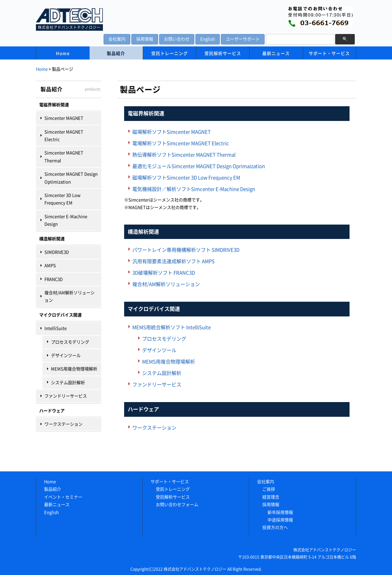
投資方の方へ (275, 527)
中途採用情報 (280, 520)
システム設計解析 (68, 383)
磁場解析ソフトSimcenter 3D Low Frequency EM (186, 178)
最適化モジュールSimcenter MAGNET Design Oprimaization (199, 166)
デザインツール (66, 355)
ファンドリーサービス (66, 396)
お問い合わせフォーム (177, 505)
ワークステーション (64, 424)
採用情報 (145, 39)
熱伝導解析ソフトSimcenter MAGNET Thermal (184, 155)
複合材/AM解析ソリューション (70, 296)
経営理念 (271, 497)
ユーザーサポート (243, 39)
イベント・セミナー (63, 497)
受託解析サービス (223, 53)
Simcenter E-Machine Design (66, 220)
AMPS (50, 266)
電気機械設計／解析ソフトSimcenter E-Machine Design (194, 189)
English (208, 39)
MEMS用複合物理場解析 (74, 369)
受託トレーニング (170, 53)
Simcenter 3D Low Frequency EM (62, 199)
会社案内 (117, 39)
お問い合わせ (177, 39)
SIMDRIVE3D (57, 252)
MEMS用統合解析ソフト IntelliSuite (171, 327)
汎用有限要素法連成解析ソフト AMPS (173, 261)
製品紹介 (116, 53)
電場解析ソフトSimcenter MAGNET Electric (181, 143)
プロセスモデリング (70, 342)
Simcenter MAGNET (64, 118)
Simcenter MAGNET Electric (64, 136)
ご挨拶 (269, 489)
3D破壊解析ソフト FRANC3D (164, 273)
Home (63, 53)
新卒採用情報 (280, 512)
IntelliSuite (56, 328)
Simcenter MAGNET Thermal (64, 157)
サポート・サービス (329, 53)
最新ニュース (276, 53)
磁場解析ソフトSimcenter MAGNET (171, 132)
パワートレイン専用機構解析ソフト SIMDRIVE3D (186, 250)
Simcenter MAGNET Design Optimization (71, 178)
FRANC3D (54, 279)
